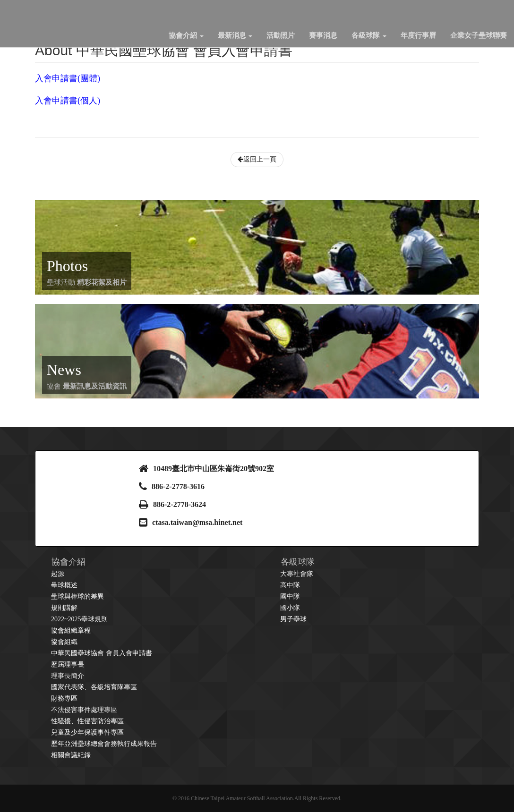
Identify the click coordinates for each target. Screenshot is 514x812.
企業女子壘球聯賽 (479, 35)
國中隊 (290, 596)
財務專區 (64, 698)
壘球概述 (64, 585)
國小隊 (290, 608)
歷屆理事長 (68, 664)
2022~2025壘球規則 (79, 619)
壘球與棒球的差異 (77, 596)
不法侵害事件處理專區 (84, 710)
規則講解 (64, 608)
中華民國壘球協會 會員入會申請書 (102, 653)
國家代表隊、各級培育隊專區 (94, 687)
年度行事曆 (418, 35)
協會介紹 (186, 35)
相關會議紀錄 (71, 755)
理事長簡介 (68, 676)
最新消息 (235, 35)
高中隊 (290, 585)
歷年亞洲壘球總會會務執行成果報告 (104, 744)
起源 (58, 574)
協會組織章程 (71, 630)
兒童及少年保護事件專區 (87, 732)
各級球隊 (369, 35)
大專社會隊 (297, 574)
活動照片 (281, 35)
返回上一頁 (257, 159)
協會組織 (64, 642)
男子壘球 (293, 619)
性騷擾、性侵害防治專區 (87, 721)
